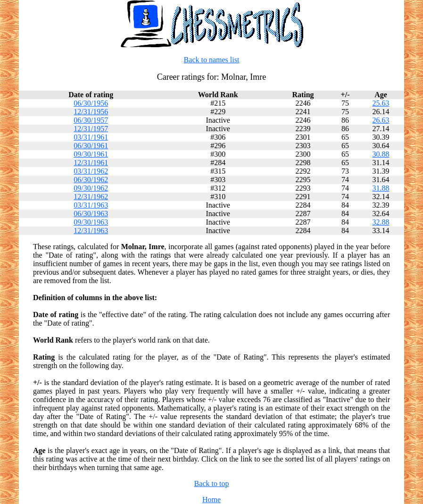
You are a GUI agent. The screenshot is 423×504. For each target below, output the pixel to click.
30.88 (381, 154)
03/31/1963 (91, 205)
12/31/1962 (91, 197)
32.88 (381, 222)
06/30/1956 (91, 103)
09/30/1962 (91, 188)
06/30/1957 (91, 120)
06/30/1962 (91, 180)
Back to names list (212, 60)
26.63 (381, 120)
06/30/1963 (91, 214)
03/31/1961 (91, 137)
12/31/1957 (91, 129)
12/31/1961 (91, 163)
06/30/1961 (91, 146)
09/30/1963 (91, 222)
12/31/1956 (91, 112)
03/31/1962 (91, 171)
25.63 (381, 103)
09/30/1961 (91, 154)
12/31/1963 (91, 231)
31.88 (381, 188)
